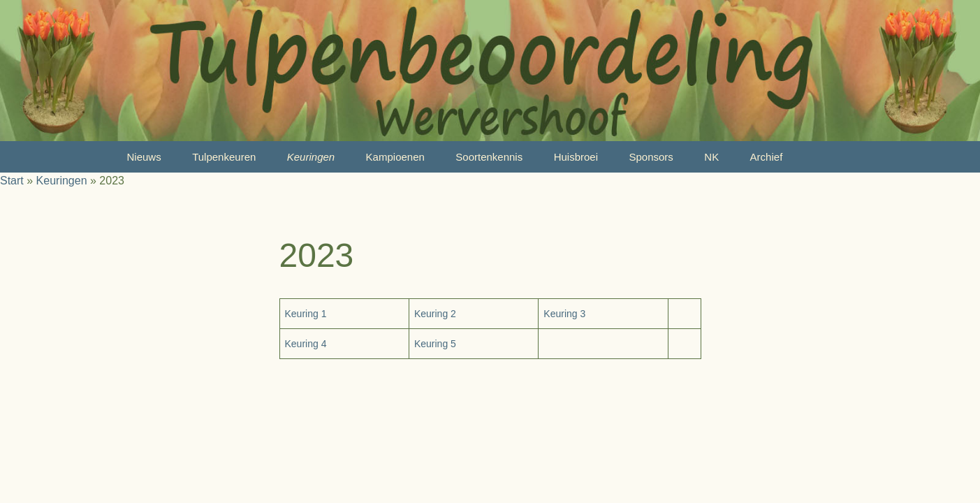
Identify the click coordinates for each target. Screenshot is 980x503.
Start (12, 181)
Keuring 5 (435, 344)
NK (711, 157)
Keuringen (311, 157)
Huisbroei (576, 157)
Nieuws (144, 157)
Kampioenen (395, 157)
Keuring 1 (306, 314)
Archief (767, 157)
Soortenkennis (489, 157)
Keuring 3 (564, 314)
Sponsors (651, 157)
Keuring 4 (306, 344)
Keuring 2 (435, 314)
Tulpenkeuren (224, 157)
